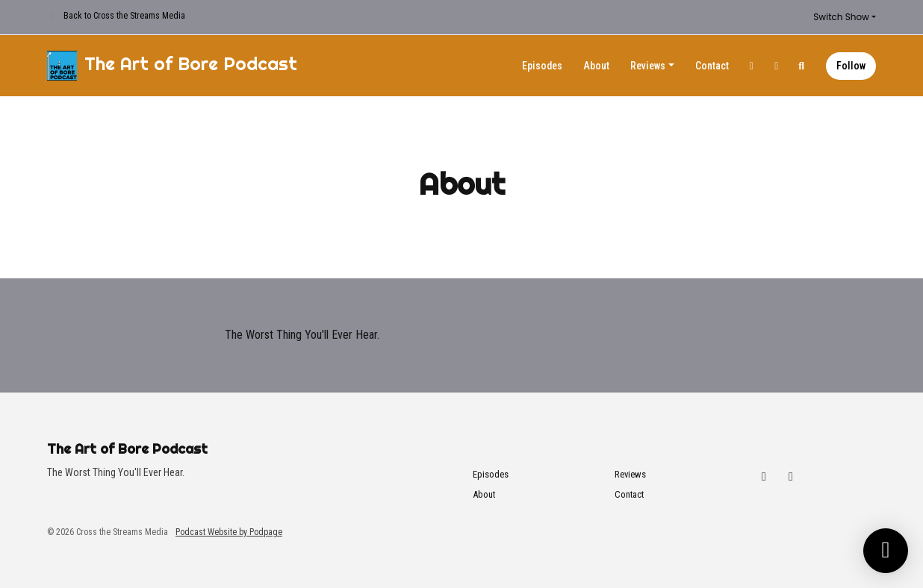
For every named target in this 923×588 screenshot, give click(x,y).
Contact (712, 66)
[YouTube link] (777, 66)
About (596, 66)
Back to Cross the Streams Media (124, 16)
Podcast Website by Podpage (229, 532)
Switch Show (841, 17)
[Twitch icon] (764, 477)
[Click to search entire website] (802, 66)
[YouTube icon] (791, 477)
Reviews (648, 66)
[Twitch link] (752, 66)
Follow (851, 66)
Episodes (542, 66)
